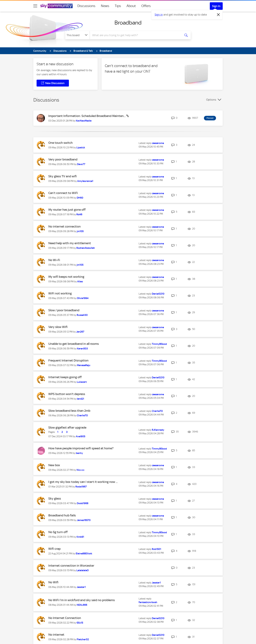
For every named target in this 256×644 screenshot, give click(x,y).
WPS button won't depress (67, 394)
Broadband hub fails (62, 515)
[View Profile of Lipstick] (81, 148)
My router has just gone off (67, 210)
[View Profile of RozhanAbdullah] (86, 248)
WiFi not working (60, 293)
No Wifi (53, 582)
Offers (146, 6)
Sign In (216, 6)
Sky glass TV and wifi (63, 176)
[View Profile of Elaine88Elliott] (84, 554)
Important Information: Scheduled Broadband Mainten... (87, 116)
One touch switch (60, 143)
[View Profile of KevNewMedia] (84, 121)
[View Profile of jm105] (80, 231)
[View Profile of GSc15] (80, 623)
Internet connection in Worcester (71, 566)
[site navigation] (35, 6)
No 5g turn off (58, 532)
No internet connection (64, 226)
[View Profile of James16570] (84, 520)
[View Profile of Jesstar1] (81, 587)
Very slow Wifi (58, 327)
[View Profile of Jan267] (80, 332)
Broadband (128, 23)
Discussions (86, 6)
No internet (56, 635)
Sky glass (55, 498)
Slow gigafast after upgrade (67, 428)
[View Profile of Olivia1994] (83, 298)
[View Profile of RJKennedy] (158, 430)
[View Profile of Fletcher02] (83, 639)
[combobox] (135, 35)
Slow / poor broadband (64, 310)
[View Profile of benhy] (79, 453)
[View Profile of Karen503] (82, 349)
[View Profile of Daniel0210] (158, 294)
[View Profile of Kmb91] (80, 537)
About (131, 6)
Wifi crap (54, 549)
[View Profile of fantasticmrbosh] (148, 602)
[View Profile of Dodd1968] (83, 503)
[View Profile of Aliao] (80, 282)
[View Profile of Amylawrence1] (85, 181)
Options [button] (211, 100)
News (105, 6)
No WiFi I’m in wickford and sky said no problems (82, 600)
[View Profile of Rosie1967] (81, 487)
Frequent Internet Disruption (68, 360)
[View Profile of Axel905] (81, 436)
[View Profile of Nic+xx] (80, 470)
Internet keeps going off (65, 377)
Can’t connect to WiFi (63, 193)
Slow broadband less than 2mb (69, 411)
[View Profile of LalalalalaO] (83, 570)
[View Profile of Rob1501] (156, 549)
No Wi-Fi (54, 260)
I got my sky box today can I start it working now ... (83, 482)
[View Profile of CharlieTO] (82, 415)
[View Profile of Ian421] (80, 399)
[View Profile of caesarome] (158, 143)
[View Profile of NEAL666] (82, 605)
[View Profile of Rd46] (79, 214)
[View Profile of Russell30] (82, 315)
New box (54, 465)
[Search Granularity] (77, 35)
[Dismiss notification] (218, 15)
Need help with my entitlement (70, 243)
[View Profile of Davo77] (81, 164)
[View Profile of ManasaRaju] (84, 365)
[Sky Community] (56, 6)
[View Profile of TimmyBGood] (159, 344)
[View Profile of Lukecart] (82, 382)
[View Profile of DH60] (80, 198)
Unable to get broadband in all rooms (74, 344)
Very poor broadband (63, 159)
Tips (118, 6)
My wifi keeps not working (66, 277)
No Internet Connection (65, 618)
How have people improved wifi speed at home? (81, 448)
